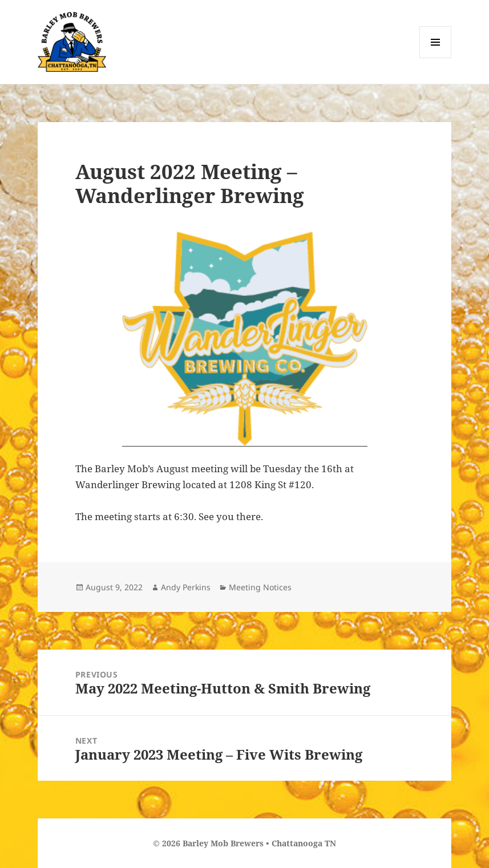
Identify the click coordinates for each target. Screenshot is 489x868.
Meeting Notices (260, 587)
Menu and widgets (436, 58)
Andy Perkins (186, 587)
